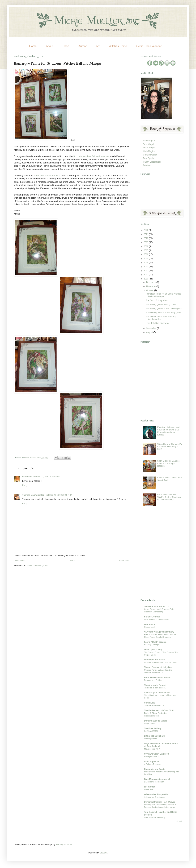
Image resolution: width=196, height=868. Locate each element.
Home (33, 46)
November (151, 286)
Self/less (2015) (151, 731)
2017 (146, 250)
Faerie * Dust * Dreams (155, 642)
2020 (146, 238)
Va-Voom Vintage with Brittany (159, 632)
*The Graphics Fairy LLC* (157, 607)
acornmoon (150, 624)
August (150, 332)
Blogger (103, 853)
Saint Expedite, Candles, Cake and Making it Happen (169, 463)
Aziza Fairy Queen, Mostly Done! (161, 305)
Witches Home (118, 46)
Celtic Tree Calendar (149, 46)
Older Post (124, 561)
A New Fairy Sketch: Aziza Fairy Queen (164, 313)
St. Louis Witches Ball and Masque (91, 156)
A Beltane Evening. (152, 764)
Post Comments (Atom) (37, 566)
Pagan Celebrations (152, 162)
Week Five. (149, 789)
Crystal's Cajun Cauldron (157, 754)
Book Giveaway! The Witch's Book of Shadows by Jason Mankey (169, 497)
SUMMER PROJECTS (154, 705)
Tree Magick (149, 144)
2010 (146, 279)
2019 (146, 242)
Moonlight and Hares (154, 660)
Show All (179, 821)
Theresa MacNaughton (33, 495)
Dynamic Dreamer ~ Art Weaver (160, 802)
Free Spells (148, 158)
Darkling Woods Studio (156, 721)
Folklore (147, 165)
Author (82, 46)
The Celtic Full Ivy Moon (157, 300)
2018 (146, 246)
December (151, 282)
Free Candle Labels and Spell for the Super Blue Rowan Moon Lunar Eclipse (168, 431)
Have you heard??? (153, 756)
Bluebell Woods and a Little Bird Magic (161, 662)
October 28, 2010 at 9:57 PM (59, 495)
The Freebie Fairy (153, 728)
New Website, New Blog (155, 817)
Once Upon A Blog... (154, 650)
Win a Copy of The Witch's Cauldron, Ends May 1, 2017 (170, 447)
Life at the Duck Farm (155, 736)
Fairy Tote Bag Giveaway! (158, 323)
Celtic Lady (150, 703)
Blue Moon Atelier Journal (157, 779)
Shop (66, 46)
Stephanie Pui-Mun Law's (47, 175)
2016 (146, 254)
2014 (146, 262)
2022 (146, 230)
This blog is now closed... (155, 688)
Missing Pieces (151, 738)
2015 (146, 259)
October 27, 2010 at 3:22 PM (46, 477)
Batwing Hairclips (152, 645)
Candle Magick (150, 155)
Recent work (150, 627)
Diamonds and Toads (155, 769)
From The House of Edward (158, 678)
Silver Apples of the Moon (157, 693)
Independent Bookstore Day (156, 619)
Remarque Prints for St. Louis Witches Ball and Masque (163, 295)
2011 (146, 275)
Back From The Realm (154, 782)
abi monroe (150, 787)
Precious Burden (151, 716)
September (152, 328)
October (150, 290)
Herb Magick (149, 151)
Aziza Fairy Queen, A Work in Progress (164, 309)
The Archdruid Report (155, 685)
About (50, 46)
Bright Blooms (150, 723)
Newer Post (20, 561)
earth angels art (152, 762)
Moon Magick (149, 148)
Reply (25, 485)
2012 (146, 271)
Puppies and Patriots (153, 680)
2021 (146, 234)
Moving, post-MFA (152, 749)
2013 (146, 267)
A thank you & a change (155, 797)
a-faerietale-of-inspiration (157, 794)
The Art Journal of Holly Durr (158, 667)
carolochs (27, 477)
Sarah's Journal (152, 617)
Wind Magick (149, 141)
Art (98, 46)
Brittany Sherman (64, 845)
